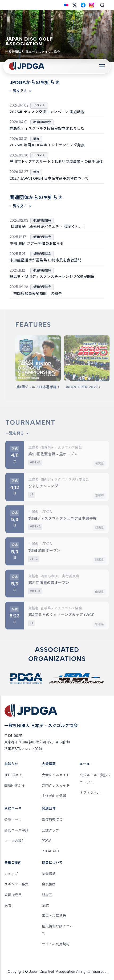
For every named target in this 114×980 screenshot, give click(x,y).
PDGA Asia (51, 851)
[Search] (102, 5)
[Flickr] (66, 5)
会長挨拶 (49, 884)
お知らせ (11, 764)
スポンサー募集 (16, 884)
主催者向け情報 (54, 796)
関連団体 (49, 808)
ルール (85, 764)
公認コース (13, 808)
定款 (45, 905)
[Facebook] (83, 5)
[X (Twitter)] (75, 5)
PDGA (47, 841)
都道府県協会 (52, 820)
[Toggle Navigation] (102, 66)
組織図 (47, 895)
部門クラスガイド (56, 785)
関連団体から (15, 785)
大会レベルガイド (56, 775)
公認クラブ (50, 830)
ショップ (11, 874)
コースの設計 (15, 841)
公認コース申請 (16, 830)
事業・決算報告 (54, 916)
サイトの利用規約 (56, 944)
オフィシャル (90, 793)
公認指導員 (13, 895)
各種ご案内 (13, 863)
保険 (8, 905)
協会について (52, 863)
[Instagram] (92, 5)
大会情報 (49, 764)
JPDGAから (13, 775)
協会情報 (49, 874)
